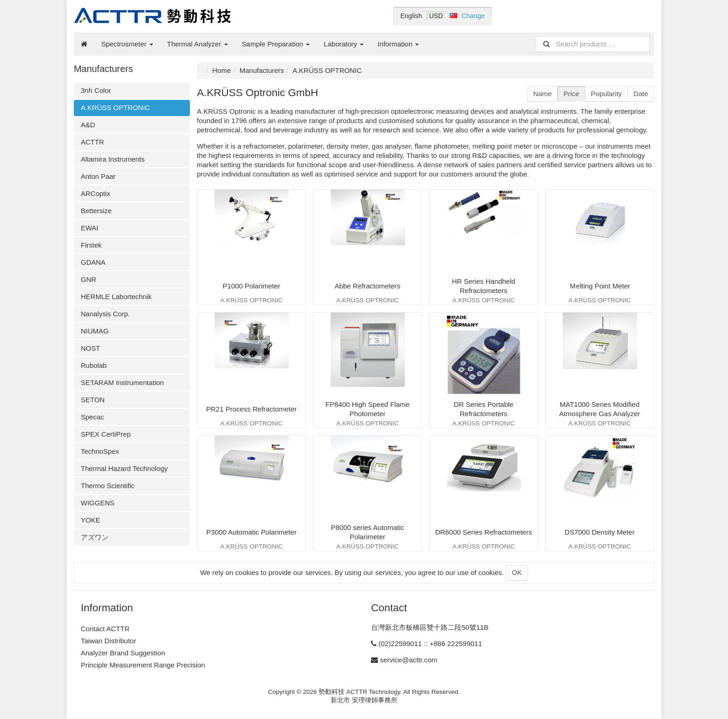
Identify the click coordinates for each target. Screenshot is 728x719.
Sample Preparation (276, 44)
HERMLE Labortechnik (116, 297)
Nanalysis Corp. (105, 314)
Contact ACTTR (105, 629)
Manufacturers (262, 70)
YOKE (91, 520)
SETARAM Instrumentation (122, 382)
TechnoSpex (100, 451)
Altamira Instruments (113, 159)
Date (641, 94)
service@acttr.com (409, 660)
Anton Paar (98, 176)
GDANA (93, 262)
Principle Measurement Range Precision (143, 665)
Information (398, 44)
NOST (91, 348)
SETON (93, 400)
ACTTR (92, 142)
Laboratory (344, 44)
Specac (92, 417)
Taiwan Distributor (108, 641)
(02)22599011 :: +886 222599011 (430, 644)
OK (517, 572)
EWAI (90, 228)
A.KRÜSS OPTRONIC (115, 108)
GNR (88, 279)
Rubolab (94, 365)
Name (542, 94)
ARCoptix (95, 193)
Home (221, 70)
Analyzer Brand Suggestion (123, 653)
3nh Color (96, 90)
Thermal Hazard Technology (124, 468)
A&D (88, 125)
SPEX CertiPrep (106, 434)
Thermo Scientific (108, 486)
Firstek (91, 245)
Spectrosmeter (127, 44)
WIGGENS (98, 503)
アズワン (95, 537)
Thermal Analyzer (198, 44)
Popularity (607, 94)
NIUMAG (95, 331)
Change (473, 16)
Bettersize (96, 211)
